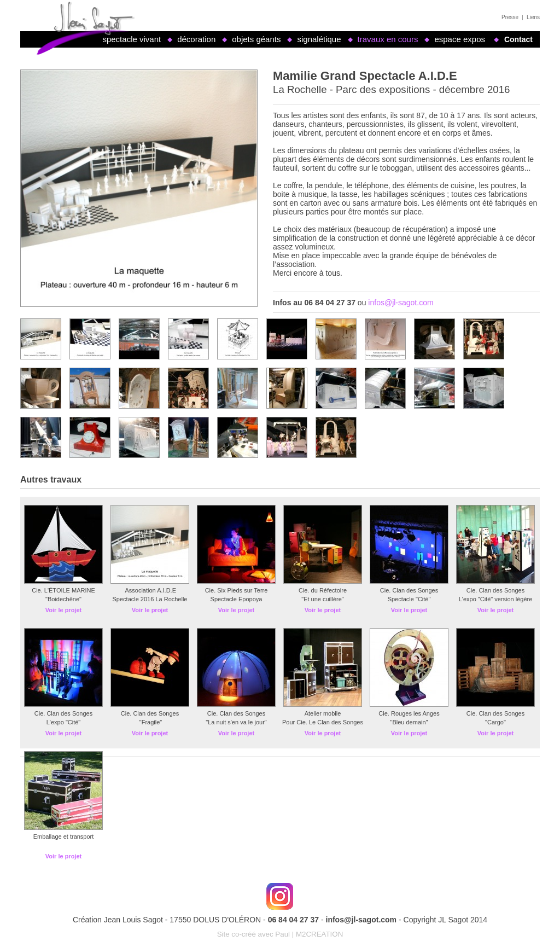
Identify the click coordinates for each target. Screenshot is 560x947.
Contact (518, 39)
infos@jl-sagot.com (401, 303)
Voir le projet (63, 610)
